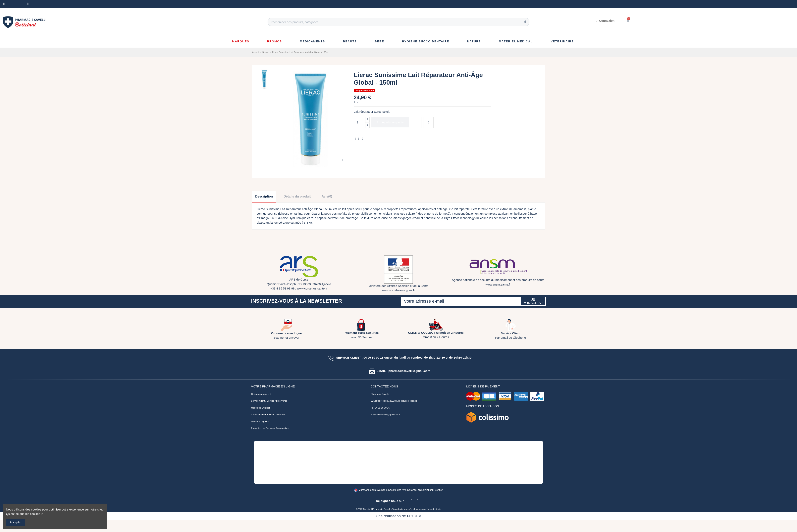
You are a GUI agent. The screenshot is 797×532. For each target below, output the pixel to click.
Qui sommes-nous (260, 394)
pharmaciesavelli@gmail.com (385, 415)
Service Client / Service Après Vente (269, 401)
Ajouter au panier (390, 122)
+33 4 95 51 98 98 (282, 288)
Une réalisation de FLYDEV (398, 516)
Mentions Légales (260, 421)
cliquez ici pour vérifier (430, 490)
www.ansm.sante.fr (498, 284)
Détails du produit (297, 196)
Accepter (16, 522)
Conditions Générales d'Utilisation (268, 415)
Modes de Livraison (261, 408)
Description (264, 196)
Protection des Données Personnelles (270, 428)
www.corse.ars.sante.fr (312, 288)
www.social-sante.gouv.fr (399, 290)
